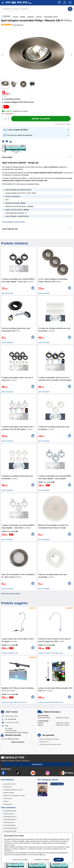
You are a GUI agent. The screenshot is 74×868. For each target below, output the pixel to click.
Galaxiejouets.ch (9, 814)
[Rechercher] (70, 9)
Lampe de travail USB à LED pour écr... (15, 702)
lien (13, 845)
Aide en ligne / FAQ (11, 716)
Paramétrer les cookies (42, 860)
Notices (6, 801)
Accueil (16, 17)
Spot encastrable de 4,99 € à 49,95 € (14, 222)
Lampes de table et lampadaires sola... (51, 702)
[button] (36, 130)
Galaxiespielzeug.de (10, 811)
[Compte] (65, 3)
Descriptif (7, 157)
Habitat (23, 17)
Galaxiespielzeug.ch (10, 817)
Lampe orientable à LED (10, 653)
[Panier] (70, 3)
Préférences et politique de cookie (14, 796)
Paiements (10, 739)
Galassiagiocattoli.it (10, 825)
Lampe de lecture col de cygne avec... (51, 653)
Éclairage (31, 17)
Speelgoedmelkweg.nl (10, 828)
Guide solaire (8, 804)
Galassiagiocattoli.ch (10, 819)
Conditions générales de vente (13, 790)
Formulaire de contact (12, 722)
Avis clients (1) (10, 229)
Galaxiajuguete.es (9, 822)
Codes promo (8, 798)
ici (44, 855)
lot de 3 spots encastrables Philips (28, 184)
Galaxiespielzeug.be (10, 831)
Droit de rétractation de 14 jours (49, 739)
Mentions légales (9, 793)
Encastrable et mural (51, 17)
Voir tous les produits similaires (11, 593)
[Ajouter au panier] (41, 119)
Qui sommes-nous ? (10, 784)
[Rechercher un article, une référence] (37, 9)
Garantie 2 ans (44, 742)
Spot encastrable (7, 293)
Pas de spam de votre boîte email (50, 744)
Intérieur (39, 17)
